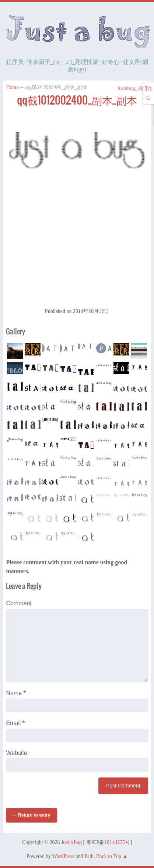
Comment (19, 603)
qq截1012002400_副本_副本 (77, 100)
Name (16, 693)
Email (15, 723)
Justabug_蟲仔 (129, 88)
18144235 (115, 842)
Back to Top (109, 856)
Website (17, 753)
